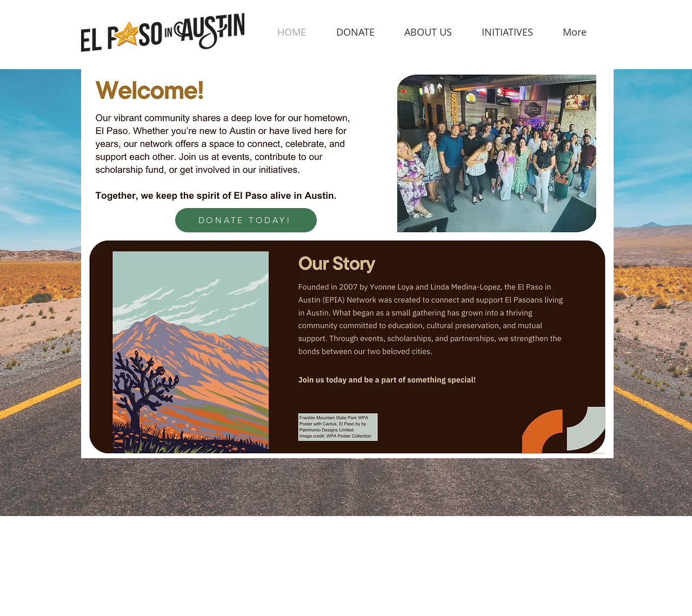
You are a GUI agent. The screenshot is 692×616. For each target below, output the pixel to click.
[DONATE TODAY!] (246, 220)
